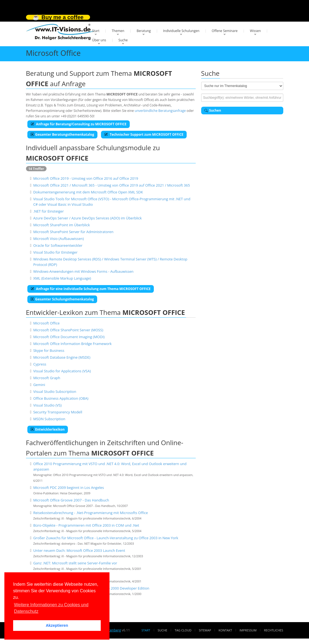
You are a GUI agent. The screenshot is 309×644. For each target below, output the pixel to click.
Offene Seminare (225, 31)
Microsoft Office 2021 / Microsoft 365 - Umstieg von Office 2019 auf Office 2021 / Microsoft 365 (111, 185)
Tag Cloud (183, 630)
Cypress (40, 364)
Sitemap (205, 630)
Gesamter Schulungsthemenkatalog (62, 299)
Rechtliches (274, 630)
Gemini (39, 385)
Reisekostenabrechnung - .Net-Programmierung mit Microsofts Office (90, 513)
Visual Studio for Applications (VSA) (62, 371)
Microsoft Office (46, 323)
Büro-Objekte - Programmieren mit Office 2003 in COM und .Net (86, 525)
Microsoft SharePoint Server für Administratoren (73, 232)
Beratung (144, 31)
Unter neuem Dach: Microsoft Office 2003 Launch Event (79, 550)
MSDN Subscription (49, 419)
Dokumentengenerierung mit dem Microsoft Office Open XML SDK (88, 192)
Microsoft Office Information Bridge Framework (72, 344)
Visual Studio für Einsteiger (55, 252)
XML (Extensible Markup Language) (62, 278)
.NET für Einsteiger (48, 211)
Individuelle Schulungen (181, 31)
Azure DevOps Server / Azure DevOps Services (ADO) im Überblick (87, 218)
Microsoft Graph (47, 378)
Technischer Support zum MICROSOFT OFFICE (144, 134)
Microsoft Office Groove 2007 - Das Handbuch (71, 500)
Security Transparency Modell (58, 412)
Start (96, 31)
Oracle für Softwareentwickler (58, 245)
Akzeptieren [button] (57, 625)
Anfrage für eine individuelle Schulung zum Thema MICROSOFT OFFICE (91, 289)
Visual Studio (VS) (47, 405)
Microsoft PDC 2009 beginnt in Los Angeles (68, 488)
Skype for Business (49, 350)
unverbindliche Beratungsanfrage (160, 111)
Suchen (213, 110)
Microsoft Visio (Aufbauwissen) (58, 239)
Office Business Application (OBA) (61, 398)
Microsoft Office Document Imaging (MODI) (69, 337)
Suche (123, 40)
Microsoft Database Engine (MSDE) (62, 357)
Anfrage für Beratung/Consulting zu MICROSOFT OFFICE (79, 124)
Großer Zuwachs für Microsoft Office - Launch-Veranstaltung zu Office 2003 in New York (106, 538)
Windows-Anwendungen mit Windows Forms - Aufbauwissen (83, 271)
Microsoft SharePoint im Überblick (61, 225)
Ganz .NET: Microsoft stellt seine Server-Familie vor (75, 563)
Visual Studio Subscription (55, 391)
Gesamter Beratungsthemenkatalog (62, 134)
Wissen (255, 31)
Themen (118, 31)
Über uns (99, 40)
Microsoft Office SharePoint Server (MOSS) (68, 330)
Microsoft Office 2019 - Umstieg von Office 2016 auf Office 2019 (86, 178)
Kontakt (225, 630)
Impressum (248, 630)
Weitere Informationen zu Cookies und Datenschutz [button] (51, 608)
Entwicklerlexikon (48, 429)
